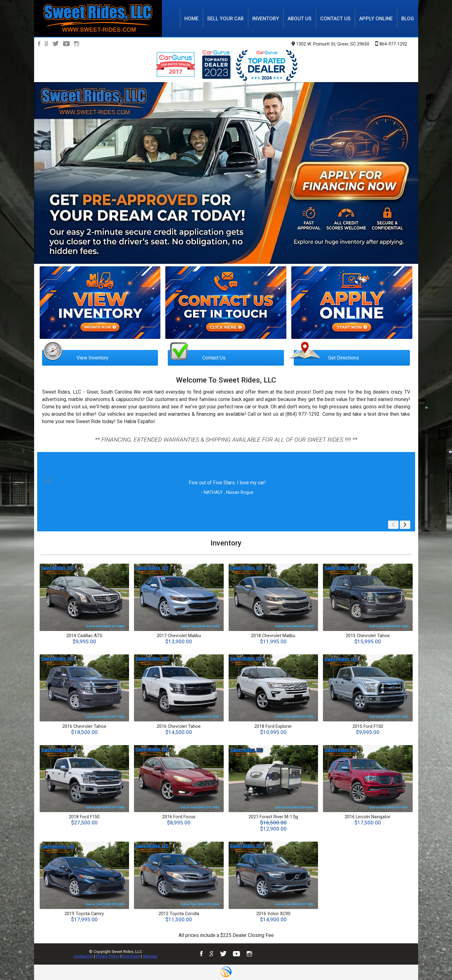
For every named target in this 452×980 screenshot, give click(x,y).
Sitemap (150, 956)
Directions (131, 956)
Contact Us (83, 956)
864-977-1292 (391, 44)
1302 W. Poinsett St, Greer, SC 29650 (330, 44)
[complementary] (434, 962)
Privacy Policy (108, 956)
